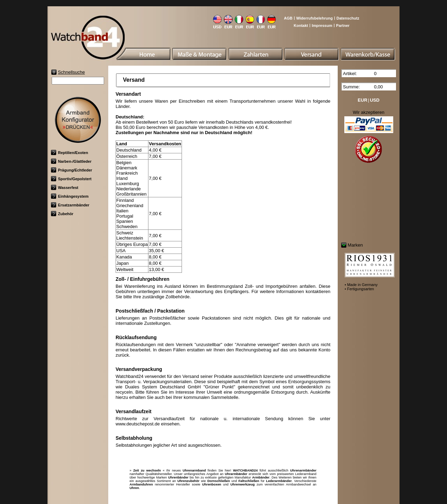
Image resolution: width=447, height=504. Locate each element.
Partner (343, 25)
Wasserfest (65, 188)
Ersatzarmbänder (70, 205)
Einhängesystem (70, 196)
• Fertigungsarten (359, 289)
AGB (288, 18)
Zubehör (62, 214)
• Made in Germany (361, 285)
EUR (362, 100)
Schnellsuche (71, 72)
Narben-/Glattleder (71, 161)
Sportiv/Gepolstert (71, 179)
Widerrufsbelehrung (314, 18)
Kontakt (301, 25)
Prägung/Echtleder (72, 170)
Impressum (322, 25)
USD (375, 100)
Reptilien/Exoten (69, 153)
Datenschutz (348, 18)
